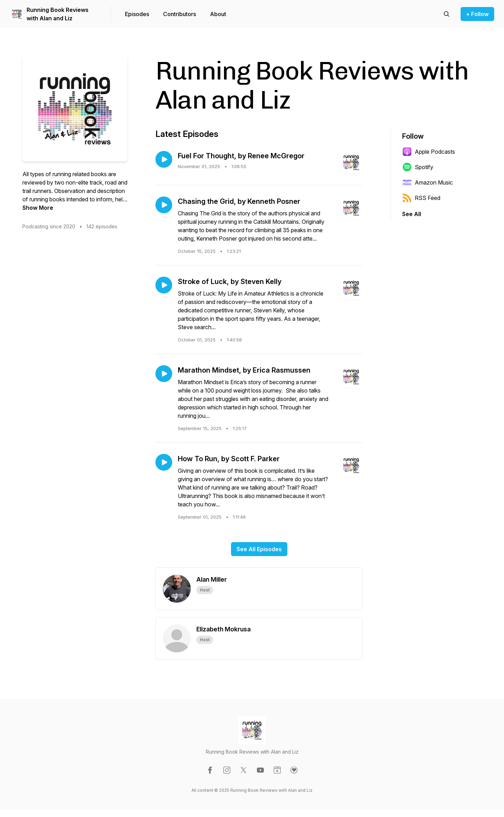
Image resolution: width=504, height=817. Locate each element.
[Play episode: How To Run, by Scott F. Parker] (164, 462)
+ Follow (477, 14)
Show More (38, 208)
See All (412, 214)
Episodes (137, 14)
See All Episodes (259, 549)
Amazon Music (428, 182)
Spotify (418, 167)
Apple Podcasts (429, 152)
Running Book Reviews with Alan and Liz (58, 14)
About (218, 14)
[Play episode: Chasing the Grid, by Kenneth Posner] (164, 205)
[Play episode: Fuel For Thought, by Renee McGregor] (164, 159)
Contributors (180, 14)
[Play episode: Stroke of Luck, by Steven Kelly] (164, 285)
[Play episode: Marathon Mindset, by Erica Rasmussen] (164, 374)
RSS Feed (421, 198)
